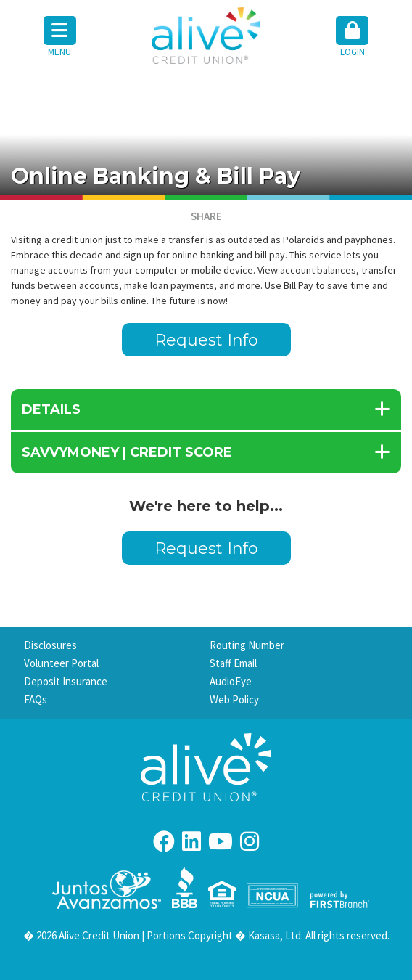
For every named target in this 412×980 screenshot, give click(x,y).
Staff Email (233, 663)
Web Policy (234, 699)
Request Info (206, 340)
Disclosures (50, 645)
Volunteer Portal (61, 663)
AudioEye (231, 681)
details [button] (51, 409)
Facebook (164, 841)
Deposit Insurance (66, 681)
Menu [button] (60, 37)
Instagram (250, 841)
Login (352, 37)
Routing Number (247, 645)
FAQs (36, 699)
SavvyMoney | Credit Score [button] (127, 452)
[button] (353, 38)
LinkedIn (191, 841)
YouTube (221, 841)
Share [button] (206, 216)
